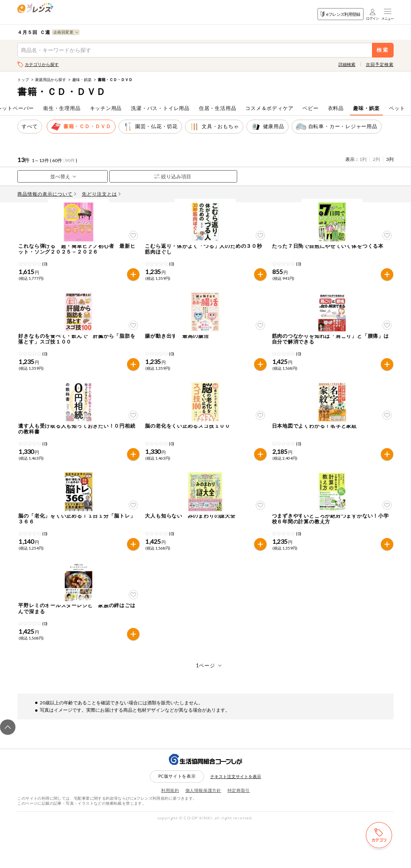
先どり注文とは (101, 194)
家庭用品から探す (51, 80)
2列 (376, 159)
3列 (390, 159)
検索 (383, 50)
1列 (363, 159)
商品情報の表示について (47, 194)
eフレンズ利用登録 (341, 14)
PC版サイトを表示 (177, 819)
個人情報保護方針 (203, 833)
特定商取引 (239, 833)
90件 (70, 160)
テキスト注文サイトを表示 (236, 820)
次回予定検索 (380, 64)
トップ (23, 80)
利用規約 (170, 833)
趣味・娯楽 (82, 80)
